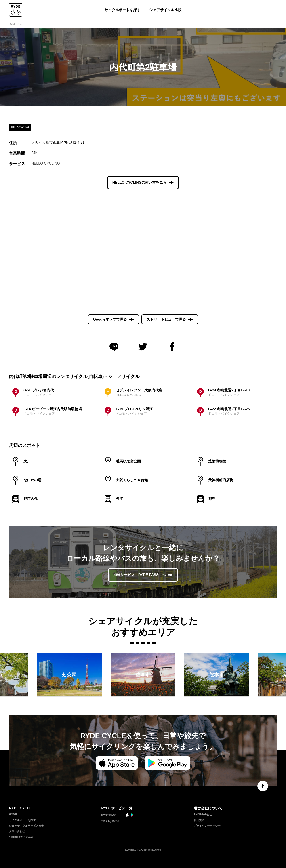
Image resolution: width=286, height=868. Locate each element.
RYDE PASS (109, 815)
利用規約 (199, 820)
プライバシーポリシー (207, 826)
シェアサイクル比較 (165, 10)
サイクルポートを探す (122, 10)
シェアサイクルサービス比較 (26, 826)
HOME (13, 815)
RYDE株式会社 (203, 815)
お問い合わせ (17, 831)
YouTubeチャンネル (21, 837)
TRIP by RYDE (110, 821)
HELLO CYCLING (46, 163)
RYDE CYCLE (17, 24)
